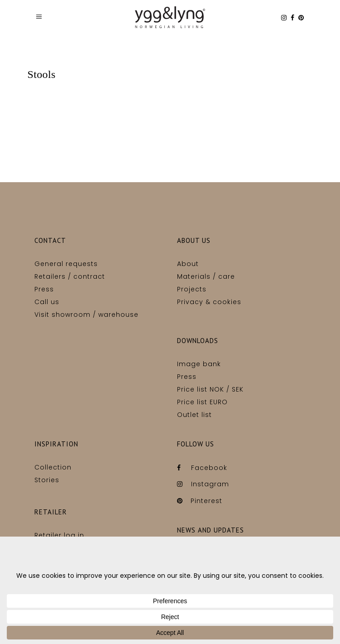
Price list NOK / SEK (210, 389)
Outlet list (194, 415)
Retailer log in (59, 535)
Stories (47, 480)
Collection (53, 467)
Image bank (199, 364)
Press (44, 289)
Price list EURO (202, 402)
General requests (66, 264)
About (188, 264)
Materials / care (206, 276)
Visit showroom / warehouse (86, 315)
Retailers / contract (70, 276)
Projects (192, 289)
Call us (47, 302)
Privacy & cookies (209, 302)
